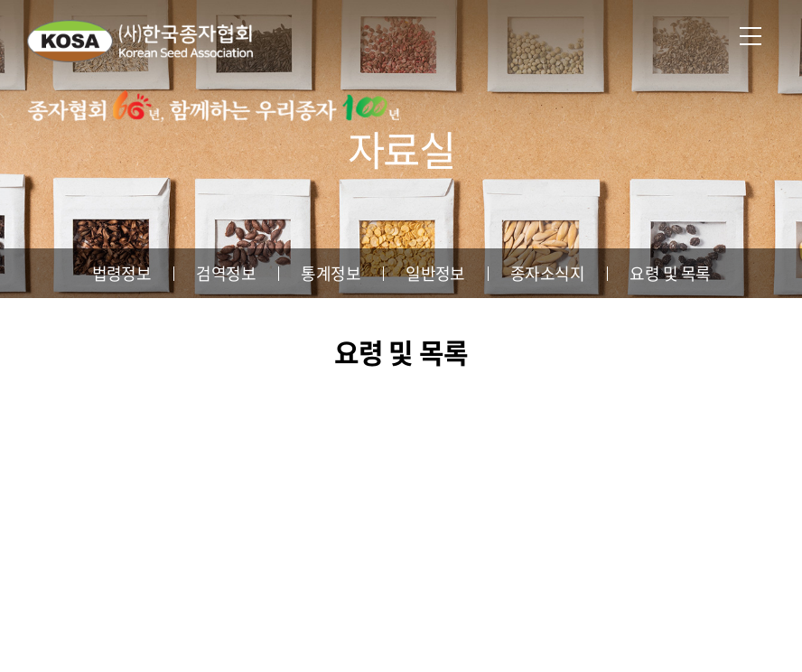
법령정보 (122, 273)
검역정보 (226, 273)
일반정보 (435, 273)
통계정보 (331, 273)
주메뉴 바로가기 (0, 0)
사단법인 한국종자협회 (140, 41)
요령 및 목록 (670, 273)
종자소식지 (547, 273)
